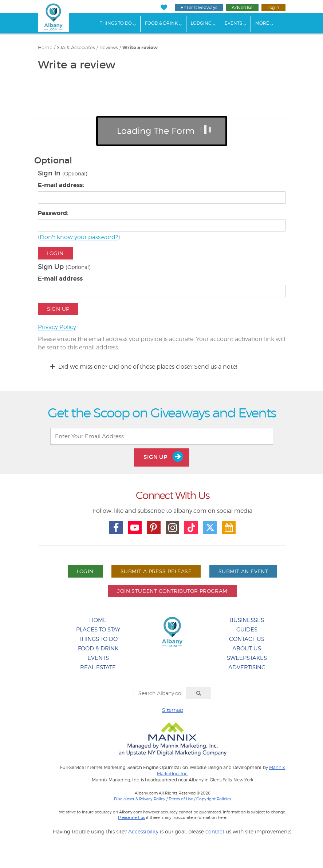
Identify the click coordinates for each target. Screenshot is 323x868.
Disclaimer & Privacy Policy (140, 799)
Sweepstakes (247, 658)
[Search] (199, 693)
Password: (53, 213)
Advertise (242, 7)
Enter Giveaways (199, 7)
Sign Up (58, 309)
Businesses (247, 620)
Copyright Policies (214, 799)
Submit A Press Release (156, 571)
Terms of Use (181, 799)
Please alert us (131, 817)
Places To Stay (98, 630)
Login (273, 7)
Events (233, 23)
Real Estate (98, 667)
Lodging (201, 23)
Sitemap (173, 710)
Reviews (109, 47)
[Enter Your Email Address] (162, 436)
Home (45, 47)
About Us (247, 649)
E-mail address (60, 279)
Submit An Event (243, 571)
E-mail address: (61, 185)
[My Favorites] (164, 7)
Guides (247, 630)
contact (215, 831)
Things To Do (116, 23)
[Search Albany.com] (160, 693)
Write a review (140, 48)
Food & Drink (161, 23)
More (262, 23)
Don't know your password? (79, 237)
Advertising (247, 667)
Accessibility (143, 831)
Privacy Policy (57, 327)
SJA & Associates (76, 47)
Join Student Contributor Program (172, 591)
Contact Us (247, 639)
